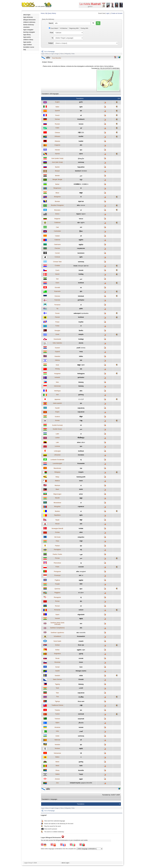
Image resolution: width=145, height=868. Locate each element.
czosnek (81, 567)
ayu (81, 150)
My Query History (51, 13)
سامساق (81, 723)
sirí (81, 227)
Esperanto (57, 291)
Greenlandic (57, 339)
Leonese (57, 446)
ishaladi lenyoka (75, 783)
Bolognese (57, 197)
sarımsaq (81, 162)
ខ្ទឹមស (81, 231)
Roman (57, 601)
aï (81, 210)
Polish (57, 567)
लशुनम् (81, 619)
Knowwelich (81, 636)
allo (81, 145)
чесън (81, 219)
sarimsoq (81, 736)
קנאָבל (81, 774)
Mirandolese (57, 503)
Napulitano (57, 515)
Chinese (57, 133)
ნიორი (81, 331)
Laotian (57, 438)
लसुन (81, 520)
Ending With (84, 28)
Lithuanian (57, 455)
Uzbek (57, 736)
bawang (81, 386)
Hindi (57, 365)
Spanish (57, 111)
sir (81, 606)
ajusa (81, 154)
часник (81, 727)
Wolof (57, 766)
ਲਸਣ (81, 584)
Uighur (57, 723)
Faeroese (57, 300)
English (57, 102)
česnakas (81, 455)
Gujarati (57, 352)
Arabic (57, 128)
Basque (57, 171)
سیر (81, 176)
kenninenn (81, 253)
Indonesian (57, 386)
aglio (81, 107)
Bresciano (57, 210)
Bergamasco (57, 188)
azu (81, 624)
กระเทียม (81, 697)
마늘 (81, 421)
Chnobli (81, 679)
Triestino (57, 710)
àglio (81, 515)
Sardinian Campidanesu (57, 628)
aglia (84, 650)
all (81, 236)
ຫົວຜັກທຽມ (81, 438)
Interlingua (57, 391)
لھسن (81, 731)
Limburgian (57, 451)
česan (75, 266)
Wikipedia (68, 54)
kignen (79, 214)
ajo (81, 111)
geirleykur (81, 300)
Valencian (57, 740)
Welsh (57, 762)
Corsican (57, 257)
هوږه (81, 554)
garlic (81, 102)
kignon (84, 214)
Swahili (57, 671)
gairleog (81, 395)
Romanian (57, 610)
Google (52, 54)
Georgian (57, 331)
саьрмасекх (81, 248)
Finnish (57, 313)
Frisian (57, 322)
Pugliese (57, 580)
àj (81, 460)
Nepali (57, 520)
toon (81, 667)
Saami (57, 615)
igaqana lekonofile (87, 783)
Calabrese (57, 223)
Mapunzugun (57, 494)
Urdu (57, 731)
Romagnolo (57, 597)
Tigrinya (57, 701)
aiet (81, 524)
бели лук (81, 645)
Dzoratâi (57, 288)
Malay (57, 477)
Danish (57, 274)
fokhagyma (81, 374)
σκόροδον (81, 537)
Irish (57, 395)
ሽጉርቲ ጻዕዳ (81, 701)
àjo (81, 601)
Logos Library (45, 54)
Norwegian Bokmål (57, 529)
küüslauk (81, 296)
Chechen (57, 248)
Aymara (57, 154)
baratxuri (78, 171)
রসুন (81, 180)
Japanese (57, 399)
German (57, 119)
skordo (81, 343)
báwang (81, 382)
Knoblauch (81, 119)
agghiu (82, 223)
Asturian (57, 150)
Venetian (57, 745)
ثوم (81, 128)
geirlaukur (81, 377)
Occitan (57, 532)
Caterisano (57, 244)
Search (51, 23)
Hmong (57, 369)
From (52, 33)
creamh (81, 641)
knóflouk (81, 451)
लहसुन (81, 193)
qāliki (81, 309)
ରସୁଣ (81, 541)
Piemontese (57, 563)
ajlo (81, 291)
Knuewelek (81, 463)
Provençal (57, 575)
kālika (81, 356)
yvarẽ (79, 348)
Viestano (57, 748)
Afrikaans (57, 136)
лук (81, 468)
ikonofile (81, 770)
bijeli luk (81, 201)
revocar (83, 205)
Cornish (57, 253)
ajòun (82, 593)
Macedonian (57, 468)
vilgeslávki (81, 615)
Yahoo (62, 54)
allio (81, 391)
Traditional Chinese (57, 705)
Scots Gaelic (57, 641)
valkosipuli (77, 313)
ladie (81, 766)
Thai (57, 697)
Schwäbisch (57, 636)
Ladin (57, 434)
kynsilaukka (85, 313)
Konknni (57, 417)
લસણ (81, 352)
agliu (81, 257)
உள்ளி (81, 688)
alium (79, 442)
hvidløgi (81, 339)
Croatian (57, 266)
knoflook (81, 283)
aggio (81, 779)
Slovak (57, 658)
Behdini (57, 176)
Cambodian (57, 231)
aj (81, 563)
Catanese (57, 240)
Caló (57, 227)
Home (43, 13)
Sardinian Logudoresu (57, 633)
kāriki (81, 489)
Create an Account (117, 13)
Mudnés (57, 511)
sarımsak (81, 714)
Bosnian (57, 201)
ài (81, 188)
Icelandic (57, 377)
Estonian (57, 296)
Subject (51, 43)
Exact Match (54, 28)
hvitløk (81, 529)
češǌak (80, 266)
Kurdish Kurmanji (57, 425)
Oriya (57, 541)
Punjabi (57, 584)
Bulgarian (57, 219)
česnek (81, 270)
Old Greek (57, 537)
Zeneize (57, 779)
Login (108, 13)
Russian (57, 124)
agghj (81, 748)
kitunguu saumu (81, 671)
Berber (57, 184)
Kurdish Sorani (57, 429)
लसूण (81, 498)
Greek (57, 334)
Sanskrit (57, 618)
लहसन (83, 365)
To (52, 38)
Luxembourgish (57, 463)
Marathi (57, 498)
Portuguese (57, 572)
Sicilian (57, 650)
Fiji (57, 309)
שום (81, 360)
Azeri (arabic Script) (57, 158)
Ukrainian (57, 727)
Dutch (57, 283)
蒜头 (83, 132)
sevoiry (83, 348)
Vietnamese (57, 753)
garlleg (81, 762)
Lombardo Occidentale (57, 460)
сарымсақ (81, 408)
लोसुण (81, 417)
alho (78, 205)
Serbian (57, 645)
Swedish (57, 676)
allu (81, 628)
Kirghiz (57, 412)
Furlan (57, 326)
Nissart (57, 524)
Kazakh (57, 408)
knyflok (81, 322)
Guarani (57, 348)
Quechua (57, 589)
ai (81, 305)
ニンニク (81, 399)
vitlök (81, 676)
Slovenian (57, 662)
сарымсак (81, 412)
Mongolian (57, 507)
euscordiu (82, 633)
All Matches (63, 28)
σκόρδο (81, 334)
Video (73, 54)
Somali (57, 667)
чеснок (81, 124)
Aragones (57, 145)
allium (83, 442)
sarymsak (81, 719)
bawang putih (81, 477)
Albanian (57, 141)
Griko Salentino (57, 343)
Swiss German (57, 679)
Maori (57, 489)
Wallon (57, 757)
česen (81, 662)
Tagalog (57, 684)
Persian (57, 558)
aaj (81, 550)
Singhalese (57, 654)
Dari (57, 279)
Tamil (57, 688)
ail (81, 115)
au (81, 288)
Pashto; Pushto (57, 554)
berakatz (84, 171)
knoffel (81, 136)
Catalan (57, 236)
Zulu (57, 783)
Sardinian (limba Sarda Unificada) (57, 624)
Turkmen (57, 719)
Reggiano (57, 593)
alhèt (81, 532)
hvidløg (81, 274)
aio (81, 710)
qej (81, 369)
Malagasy (57, 472)
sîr (81, 425)
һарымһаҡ (81, 167)
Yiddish (57, 774)
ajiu (79, 223)
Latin (57, 442)
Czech (57, 270)
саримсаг (81, 507)
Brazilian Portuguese (57, 205)
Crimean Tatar (57, 262)
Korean (57, 420)
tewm (81, 481)
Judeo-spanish (57, 403)
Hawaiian (57, 356)
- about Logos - (65, 863)
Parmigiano (57, 550)
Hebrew (57, 360)
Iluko (57, 382)
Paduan (57, 546)
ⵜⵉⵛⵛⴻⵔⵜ (85, 184)
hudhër (81, 141)
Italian (57, 107)
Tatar (57, 693)
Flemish (57, 317)
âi (81, 197)
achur (81, 494)
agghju (81, 244)
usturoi (81, 610)
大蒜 (79, 132)
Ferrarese (57, 305)
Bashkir (57, 167)
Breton (57, 214)
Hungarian (57, 374)
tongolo (81, 472)
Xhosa (57, 770)
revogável (83, 572)
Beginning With (73, 28)
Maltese (57, 481)
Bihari (57, 193)
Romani (57, 606)
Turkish (57, 714)
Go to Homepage (49, 52)
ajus (81, 589)
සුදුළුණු (81, 654)
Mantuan (57, 485)
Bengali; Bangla (57, 179)
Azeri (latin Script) (57, 162)
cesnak (81, 658)
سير (81, 279)
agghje (81, 580)
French (57, 115)
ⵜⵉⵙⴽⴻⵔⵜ (77, 184)
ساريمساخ (81, 158)
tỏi (81, 753)
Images (57, 54)
